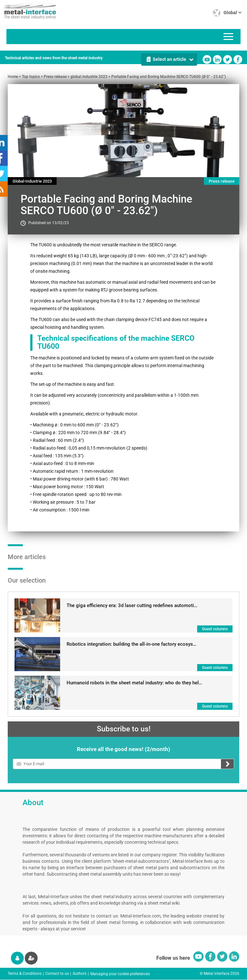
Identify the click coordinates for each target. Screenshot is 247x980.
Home (13, 77)
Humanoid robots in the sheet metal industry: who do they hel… (134, 683)
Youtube (207, 59)
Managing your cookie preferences (120, 974)
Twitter (228, 59)
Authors (80, 974)
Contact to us (57, 974)
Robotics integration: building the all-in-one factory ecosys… (132, 644)
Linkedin (217, 59)
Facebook (238, 59)
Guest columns (215, 629)
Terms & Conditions (25, 974)
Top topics (31, 77)
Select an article (169, 59)
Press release (55, 77)
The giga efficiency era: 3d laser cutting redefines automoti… (132, 605)
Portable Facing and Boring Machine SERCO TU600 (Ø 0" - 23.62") (169, 77)
